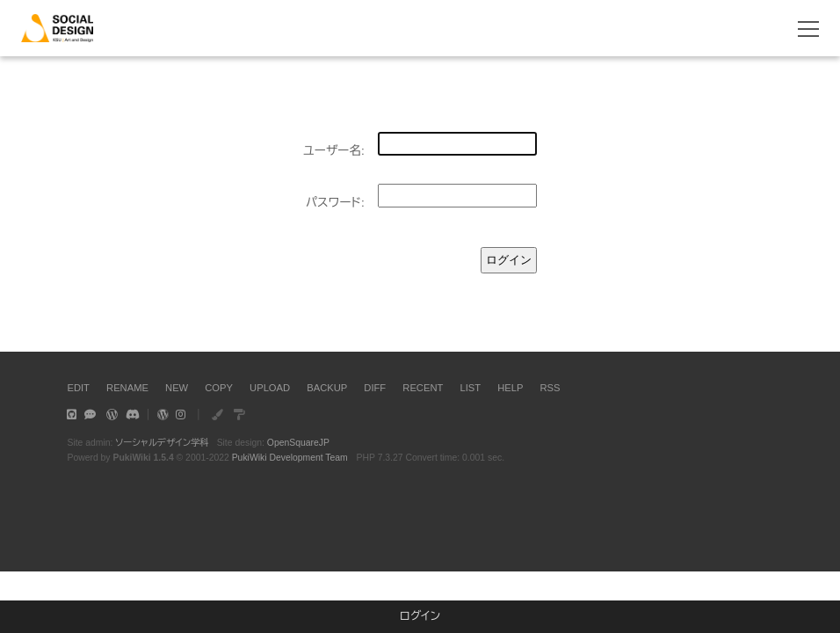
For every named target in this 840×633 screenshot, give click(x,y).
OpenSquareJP (298, 443)
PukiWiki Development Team (290, 458)
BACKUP (327, 388)
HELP (510, 388)
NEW (177, 388)
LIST (470, 388)
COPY (219, 388)
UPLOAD (270, 388)
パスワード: (335, 203)
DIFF (375, 388)
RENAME (127, 388)
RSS (550, 388)
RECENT (423, 388)
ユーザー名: (334, 151)
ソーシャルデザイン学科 (162, 443)
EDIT (78, 388)
